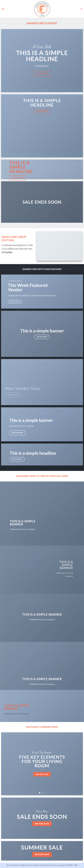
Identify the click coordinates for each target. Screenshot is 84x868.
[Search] (82, 9)
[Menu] (3, 9)
